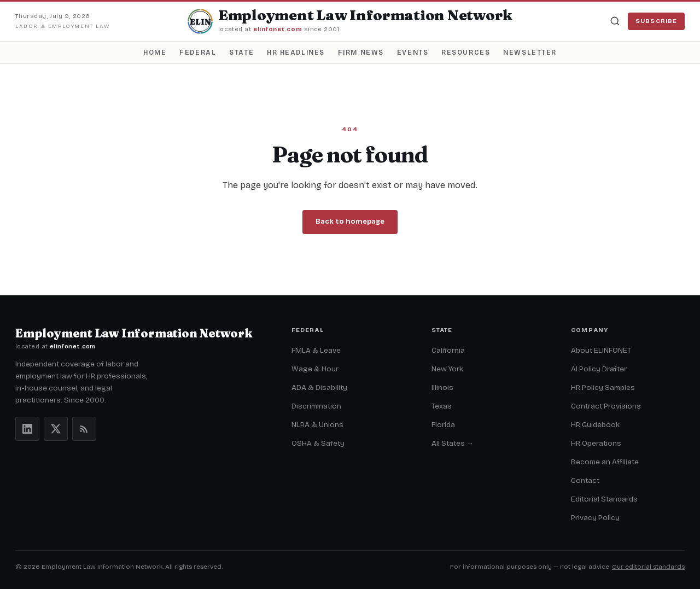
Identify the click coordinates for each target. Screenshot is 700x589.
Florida (443, 425)
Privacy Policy (595, 518)
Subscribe (656, 21)
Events (413, 53)
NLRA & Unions (317, 425)
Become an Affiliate (605, 462)
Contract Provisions (606, 406)
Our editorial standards (648, 567)
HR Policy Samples (603, 387)
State (241, 53)
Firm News (361, 53)
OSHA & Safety (318, 443)
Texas (442, 406)
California (448, 350)
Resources (466, 53)
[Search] (615, 21)
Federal (198, 53)
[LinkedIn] (27, 429)
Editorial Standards (604, 499)
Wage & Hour (315, 369)
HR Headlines (296, 53)
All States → (453, 443)
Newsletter (530, 53)
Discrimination (316, 406)
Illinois (442, 387)
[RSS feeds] (84, 429)
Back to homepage (350, 221)
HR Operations (596, 443)
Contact (585, 480)
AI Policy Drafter (599, 369)
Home (155, 53)
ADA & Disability (319, 387)
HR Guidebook (595, 425)
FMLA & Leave (316, 350)
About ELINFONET (601, 350)
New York (447, 369)
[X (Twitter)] (56, 429)
